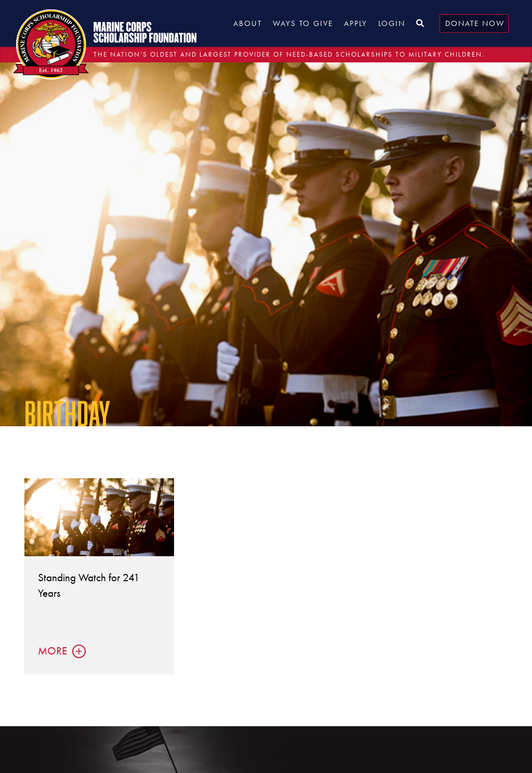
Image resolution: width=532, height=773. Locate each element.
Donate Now (475, 23)
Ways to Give (303, 23)
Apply (356, 23)
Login (392, 23)
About (248, 23)
